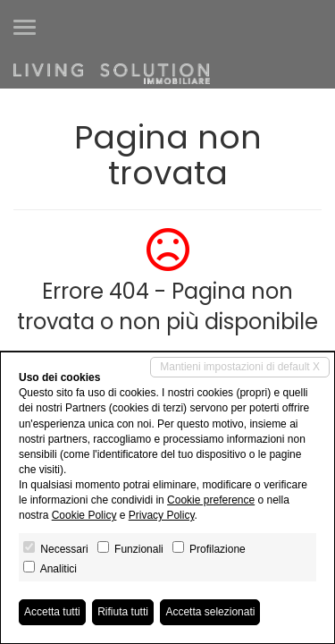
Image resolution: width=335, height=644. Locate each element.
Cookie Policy (84, 515)
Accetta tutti (52, 612)
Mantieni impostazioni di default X (240, 367)
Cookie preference (211, 500)
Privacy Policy (162, 515)
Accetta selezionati (210, 612)
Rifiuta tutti (123, 612)
